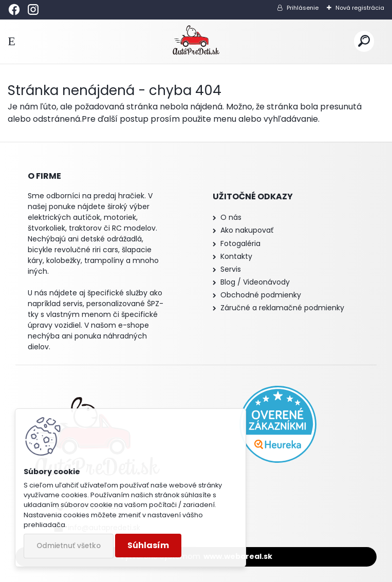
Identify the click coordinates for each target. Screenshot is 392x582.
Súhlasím (148, 545)
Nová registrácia (360, 8)
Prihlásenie (303, 8)
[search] (364, 41)
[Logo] (196, 42)
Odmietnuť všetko (69, 546)
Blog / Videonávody (255, 282)
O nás (231, 217)
